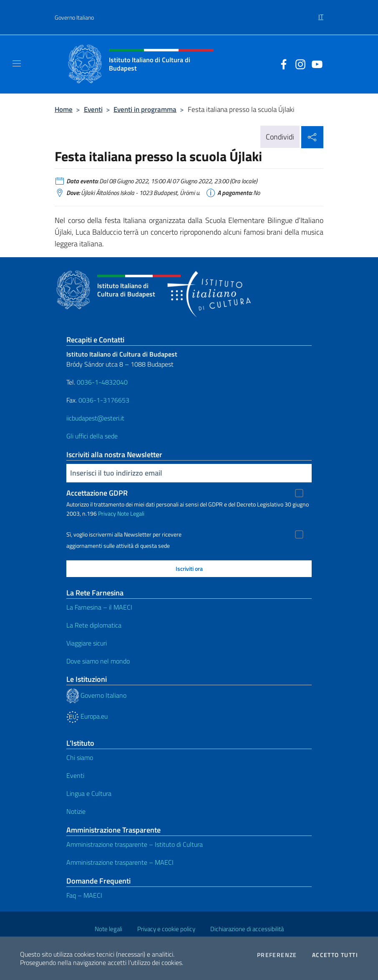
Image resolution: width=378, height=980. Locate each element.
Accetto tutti (335, 955)
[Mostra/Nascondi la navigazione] (17, 63)
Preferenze (277, 955)
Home (64, 109)
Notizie (76, 811)
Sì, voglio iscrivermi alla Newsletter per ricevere (124, 534)
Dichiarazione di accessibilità (247, 929)
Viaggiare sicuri (87, 643)
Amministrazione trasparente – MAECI (120, 862)
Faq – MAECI (84, 895)
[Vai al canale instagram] (298, 63)
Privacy (107, 513)
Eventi (93, 109)
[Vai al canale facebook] (282, 63)
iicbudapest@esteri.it (95, 418)
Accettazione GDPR (97, 493)
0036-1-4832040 (102, 382)
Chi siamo (80, 757)
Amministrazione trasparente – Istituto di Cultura (135, 844)
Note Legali (131, 513)
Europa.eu (87, 716)
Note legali (108, 929)
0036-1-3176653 (104, 400)
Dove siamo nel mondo (98, 661)
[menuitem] (321, 14)
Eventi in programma (145, 109)
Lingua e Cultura (89, 793)
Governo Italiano (74, 17)
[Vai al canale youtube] (315, 63)
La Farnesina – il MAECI (99, 607)
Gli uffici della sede (92, 436)
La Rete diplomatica (94, 625)
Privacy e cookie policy (166, 929)
